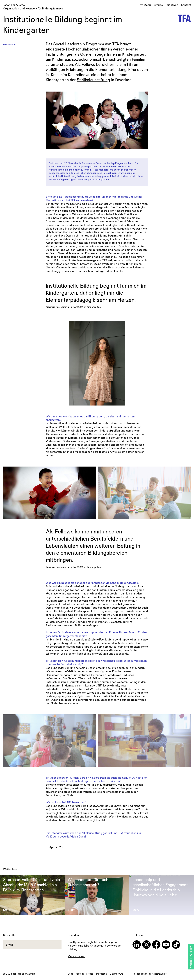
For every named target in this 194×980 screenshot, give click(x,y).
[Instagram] (146, 945)
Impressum (102, 974)
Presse (90, 974)
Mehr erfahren (76, 956)
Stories (158, 5)
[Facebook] (156, 945)
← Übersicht (9, 45)
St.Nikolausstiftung (93, 80)
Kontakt (186, 5)
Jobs (70, 974)
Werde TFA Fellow (191, 957)
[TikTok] (176, 945)
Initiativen (172, 5)
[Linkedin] (137, 945)
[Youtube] (166, 945)
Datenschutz (116, 974)
